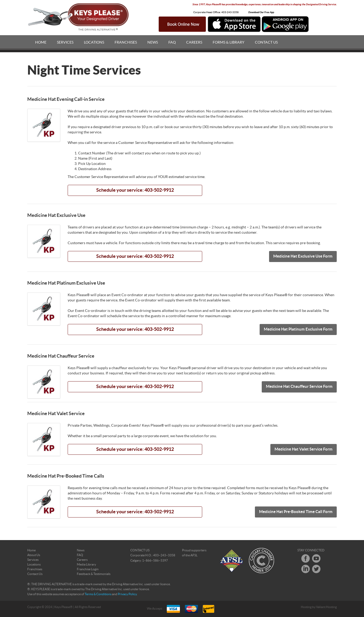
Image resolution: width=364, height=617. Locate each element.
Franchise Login (88, 569)
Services (65, 43)
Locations (94, 43)
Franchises (126, 43)
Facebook (306, 558)
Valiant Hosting (326, 607)
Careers (194, 43)
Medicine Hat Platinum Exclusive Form (298, 329)
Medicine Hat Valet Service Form (304, 449)
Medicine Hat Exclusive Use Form (303, 256)
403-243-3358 (230, 12)
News (153, 43)
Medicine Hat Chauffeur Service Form (299, 387)
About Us (34, 555)
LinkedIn (306, 569)
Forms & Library (229, 43)
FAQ (172, 43)
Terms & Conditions (98, 594)
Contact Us (266, 43)
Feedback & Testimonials (94, 574)
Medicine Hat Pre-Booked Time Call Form (296, 512)
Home (41, 43)
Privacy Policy (127, 594)
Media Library (86, 564)
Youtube (316, 558)
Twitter (316, 569)
